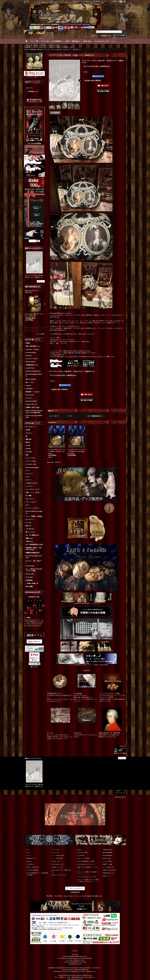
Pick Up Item (56, 861)
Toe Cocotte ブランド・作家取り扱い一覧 (62, 871)
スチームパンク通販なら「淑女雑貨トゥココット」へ (88, 873)
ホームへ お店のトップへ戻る (120, 750)
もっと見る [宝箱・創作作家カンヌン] (41, 334)
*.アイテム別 (55, 850)
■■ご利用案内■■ (107, 852)
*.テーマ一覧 (55, 852)
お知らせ (80, 850)
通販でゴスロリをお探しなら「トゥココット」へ (88, 868)
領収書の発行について (109, 873)
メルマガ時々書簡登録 (32, 870)
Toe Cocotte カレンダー (58, 864)
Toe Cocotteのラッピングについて (87, 864)
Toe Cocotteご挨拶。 (83, 852)
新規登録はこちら (106, 36)
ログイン (95, 36)
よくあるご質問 (107, 861)
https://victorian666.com (81, 970)
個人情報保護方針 (108, 855)
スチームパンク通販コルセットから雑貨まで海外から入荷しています (88, 881)
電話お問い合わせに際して (110, 870)
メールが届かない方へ (109, 867)
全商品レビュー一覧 (57, 867)
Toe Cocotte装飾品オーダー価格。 (87, 861)
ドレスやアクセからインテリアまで (87, 877)
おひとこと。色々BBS (83, 858)
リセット (42, 281)
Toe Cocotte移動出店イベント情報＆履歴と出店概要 (37, 874)
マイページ (30, 855)
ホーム (28, 850)
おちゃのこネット (121, 797)
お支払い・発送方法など (33, 867)
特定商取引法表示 (108, 850)
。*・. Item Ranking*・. (58, 858)
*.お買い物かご (30, 864)
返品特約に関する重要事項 (93, 81)
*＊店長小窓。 (81, 855)
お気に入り (30, 861)
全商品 (28, 343)
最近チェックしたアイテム (59, 875)
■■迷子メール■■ (107, 864)
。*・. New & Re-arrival (58, 855)
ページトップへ (122, 793)
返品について (107, 876)
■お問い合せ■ (107, 858)
